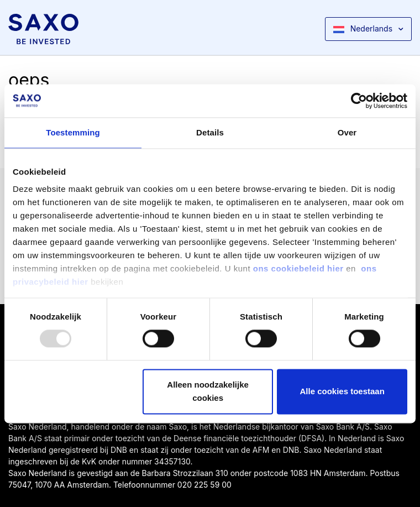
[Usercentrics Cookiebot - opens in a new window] (359, 101)
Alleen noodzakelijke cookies (208, 391)
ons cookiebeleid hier (300, 268)
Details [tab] (210, 132)
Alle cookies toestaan (342, 391)
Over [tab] (347, 132)
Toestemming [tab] (73, 132)
